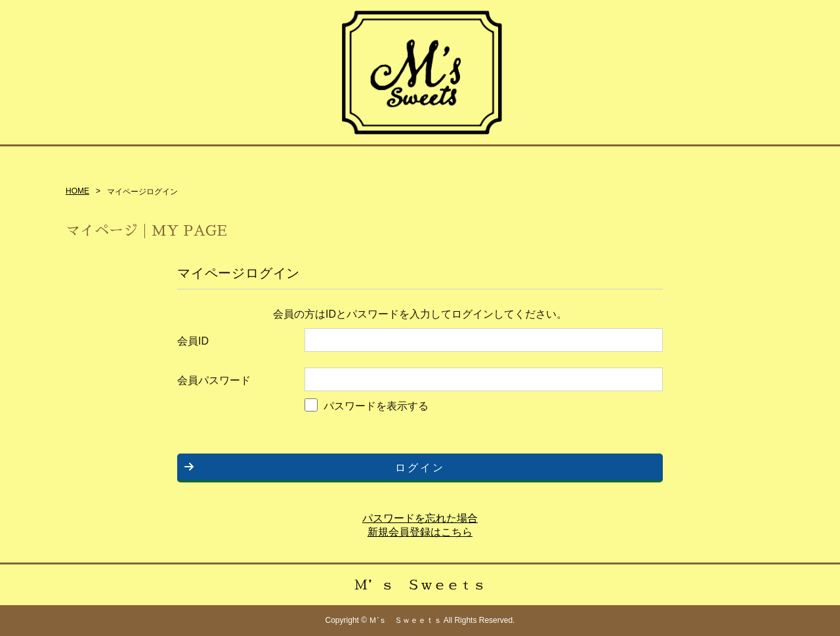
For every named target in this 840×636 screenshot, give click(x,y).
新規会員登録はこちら (420, 532)
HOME (77, 191)
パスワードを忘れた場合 (420, 518)
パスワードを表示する (376, 406)
